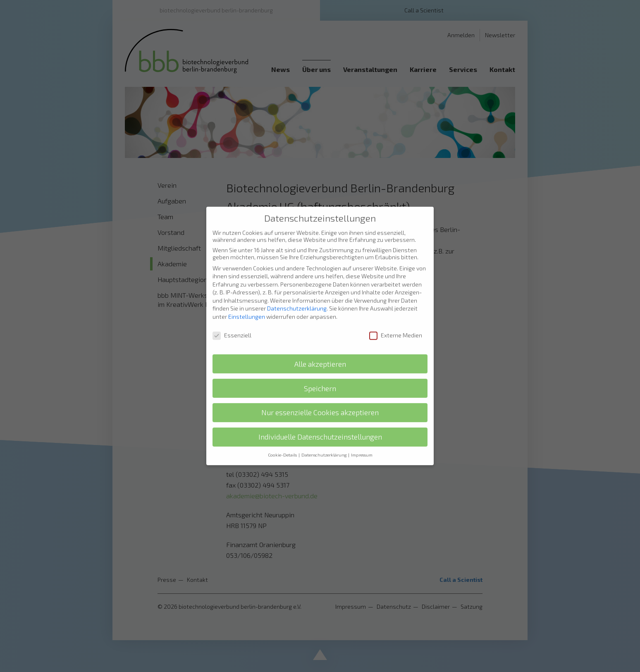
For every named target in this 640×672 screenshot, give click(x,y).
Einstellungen (247, 295)
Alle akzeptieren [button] (320, 342)
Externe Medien (396, 313)
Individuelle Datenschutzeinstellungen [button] (320, 415)
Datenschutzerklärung (297, 287)
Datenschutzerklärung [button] (324, 433)
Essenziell (232, 313)
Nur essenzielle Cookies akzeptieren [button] (320, 391)
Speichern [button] (320, 367)
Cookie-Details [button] (283, 433)
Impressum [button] (362, 433)
